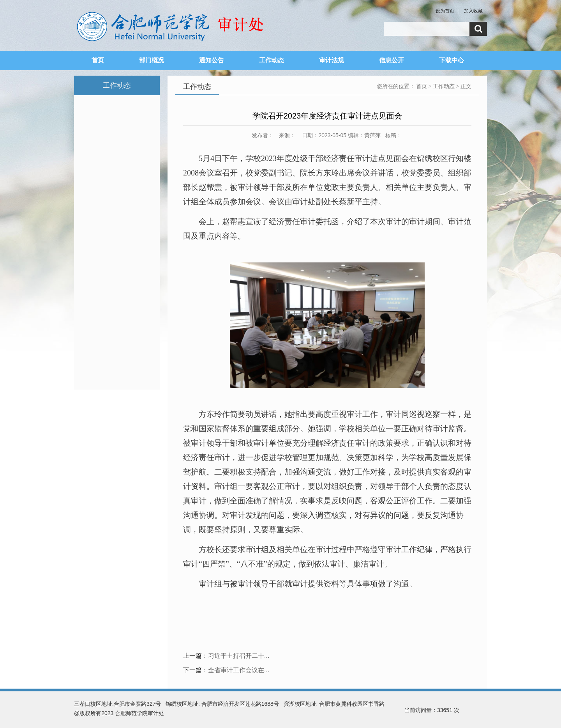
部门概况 (152, 60)
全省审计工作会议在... (239, 670)
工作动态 (272, 60)
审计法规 (332, 60)
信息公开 (392, 60)
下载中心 (452, 60)
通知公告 (212, 60)
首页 (98, 60)
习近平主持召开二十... (239, 656)
